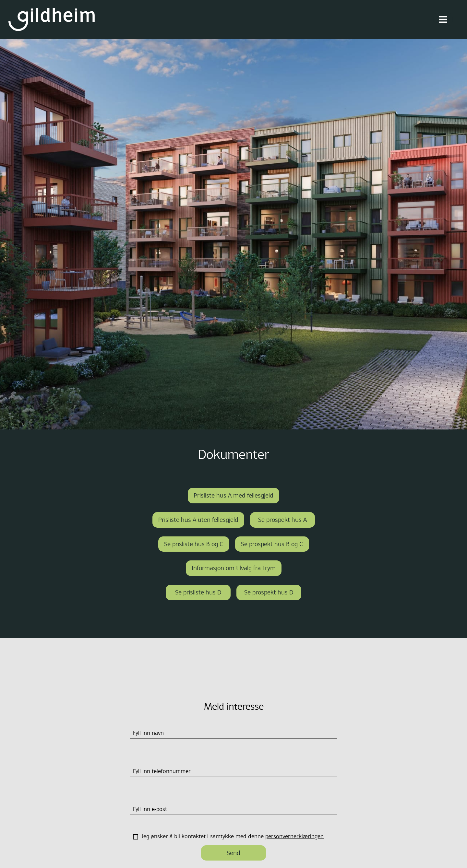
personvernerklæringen (294, 836)
